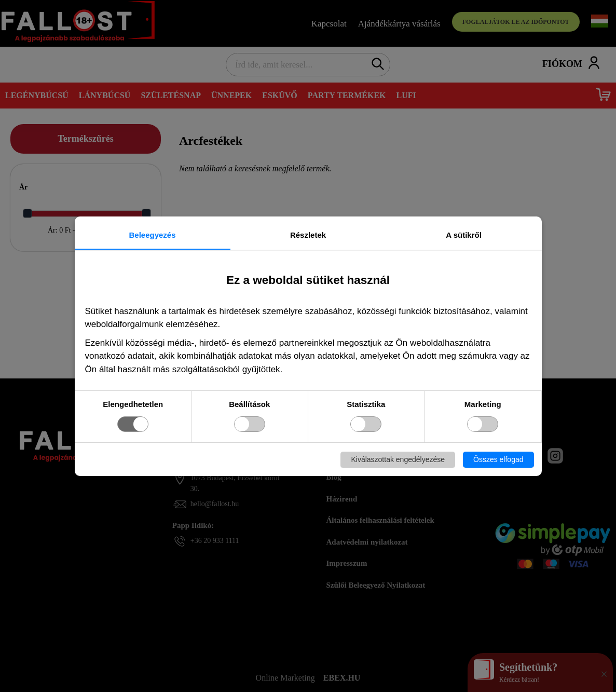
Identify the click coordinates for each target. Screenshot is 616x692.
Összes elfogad (498, 459)
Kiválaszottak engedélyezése (398, 459)
